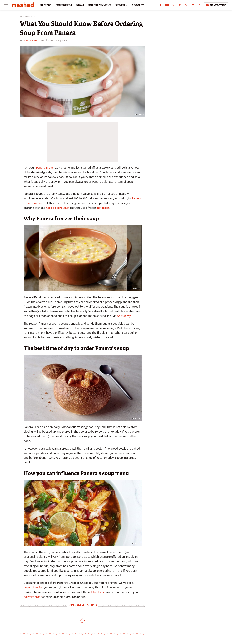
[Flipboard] (193, 6)
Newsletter (216, 5)
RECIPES (46, 5)
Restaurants (27, 17)
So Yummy (124, 316)
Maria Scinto (30, 41)
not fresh (103, 208)
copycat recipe (33, 587)
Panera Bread (45, 168)
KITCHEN (121, 5)
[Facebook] (160, 6)
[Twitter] (173, 6)
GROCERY (138, 5)
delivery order (33, 597)
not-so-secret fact (58, 208)
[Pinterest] (186, 6)
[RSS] (199, 6)
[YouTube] (167, 6)
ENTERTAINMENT (100, 5)
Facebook (140, 114)
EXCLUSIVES (64, 5)
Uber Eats (98, 592)
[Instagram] (180, 6)
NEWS (80, 5)
